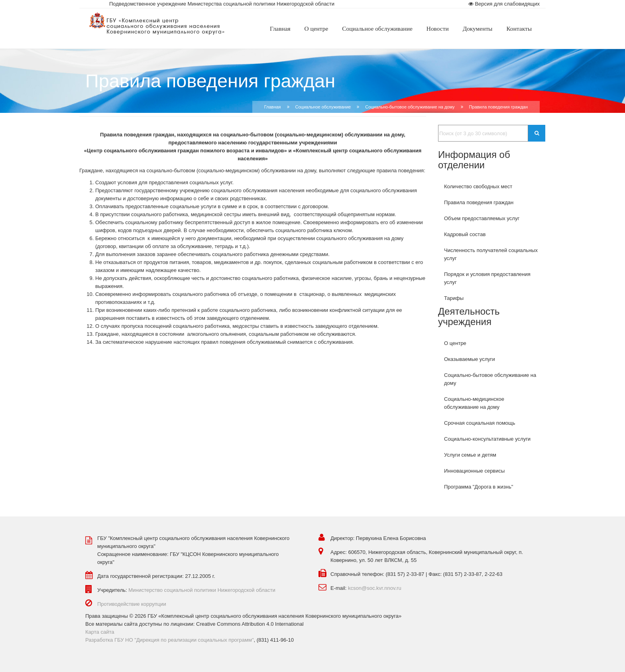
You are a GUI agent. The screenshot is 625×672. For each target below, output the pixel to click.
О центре (455, 343)
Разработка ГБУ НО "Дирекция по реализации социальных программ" (170, 640)
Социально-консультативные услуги (487, 439)
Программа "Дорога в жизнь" (479, 487)
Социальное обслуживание (323, 107)
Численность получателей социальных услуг (491, 254)
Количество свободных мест (478, 186)
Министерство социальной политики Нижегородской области (202, 590)
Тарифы (454, 298)
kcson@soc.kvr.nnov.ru (375, 588)
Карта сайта (100, 632)
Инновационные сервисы (474, 471)
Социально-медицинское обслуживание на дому (474, 403)
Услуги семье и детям (470, 455)
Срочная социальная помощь (480, 423)
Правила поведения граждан (479, 202)
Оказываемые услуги (470, 359)
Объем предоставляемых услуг (482, 218)
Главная (273, 107)
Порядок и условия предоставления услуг (487, 278)
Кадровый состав (465, 234)
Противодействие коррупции (132, 604)
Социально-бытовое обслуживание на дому (410, 107)
